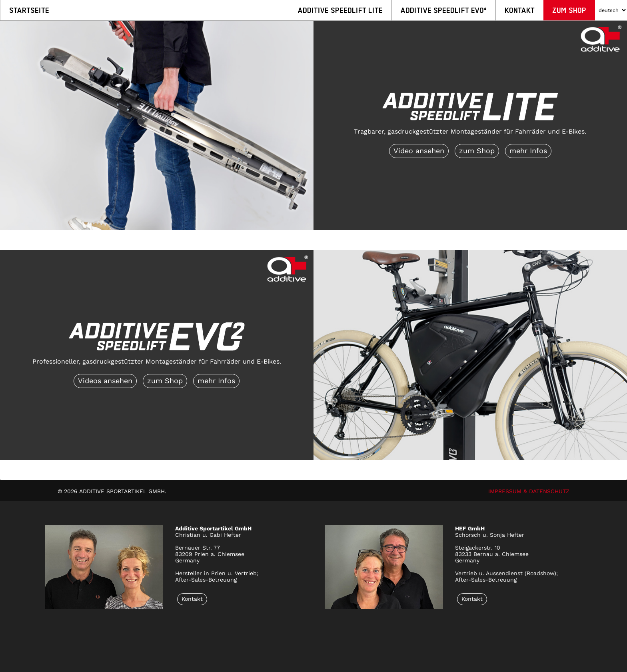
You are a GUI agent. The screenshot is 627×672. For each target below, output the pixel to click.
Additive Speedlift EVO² (444, 10)
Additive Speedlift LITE (340, 10)
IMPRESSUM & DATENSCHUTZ (529, 491)
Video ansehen (419, 151)
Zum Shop (569, 10)
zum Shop (477, 151)
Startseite (29, 10)
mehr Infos (528, 151)
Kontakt (520, 10)
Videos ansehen (105, 381)
